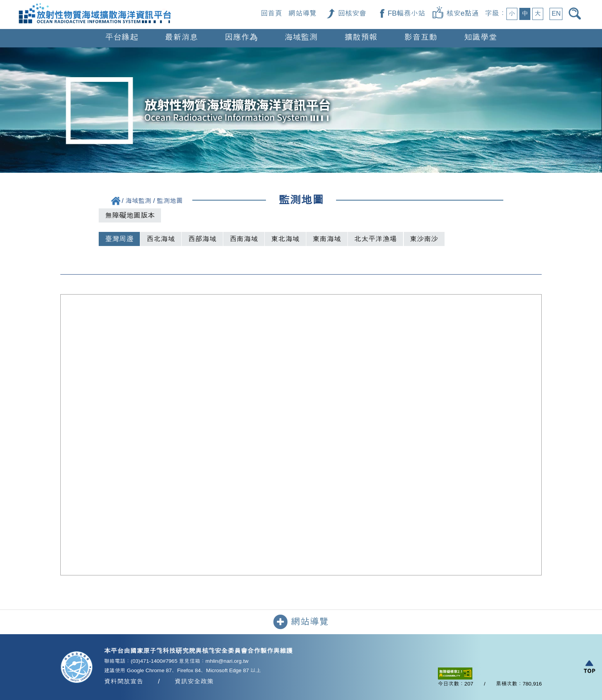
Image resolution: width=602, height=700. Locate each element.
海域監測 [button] (301, 37)
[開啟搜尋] (576, 14)
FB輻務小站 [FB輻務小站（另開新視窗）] (407, 13)
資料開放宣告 (124, 681)
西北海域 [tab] (161, 239)
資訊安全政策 (194, 681)
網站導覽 (302, 13)
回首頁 (271, 13)
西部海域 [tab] (202, 239)
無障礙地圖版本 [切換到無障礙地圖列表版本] (130, 215)
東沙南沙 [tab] (424, 239)
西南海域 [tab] (244, 239)
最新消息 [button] (182, 37)
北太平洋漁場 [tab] (375, 239)
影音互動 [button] (421, 37)
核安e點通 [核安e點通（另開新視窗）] (463, 13)
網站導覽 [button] (301, 622)
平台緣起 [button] (122, 37)
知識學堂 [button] (480, 37)
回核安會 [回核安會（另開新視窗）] (352, 13)
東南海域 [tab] (327, 239)
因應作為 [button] (241, 37)
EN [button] (556, 14)
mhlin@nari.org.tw (227, 661)
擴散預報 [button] (361, 37)
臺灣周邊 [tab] (119, 239)
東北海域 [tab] (285, 239)
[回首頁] (95, 5)
